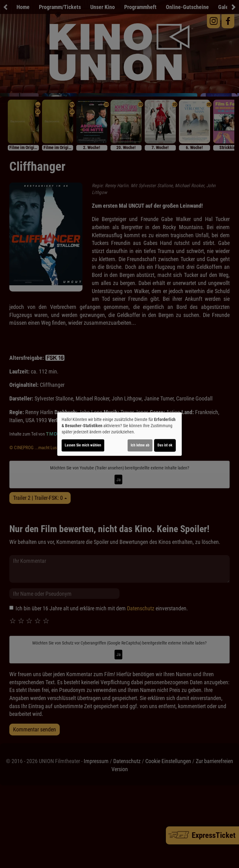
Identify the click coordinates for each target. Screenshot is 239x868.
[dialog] (119, 434)
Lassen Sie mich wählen (83, 445)
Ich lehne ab (140, 445)
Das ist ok (165, 445)
